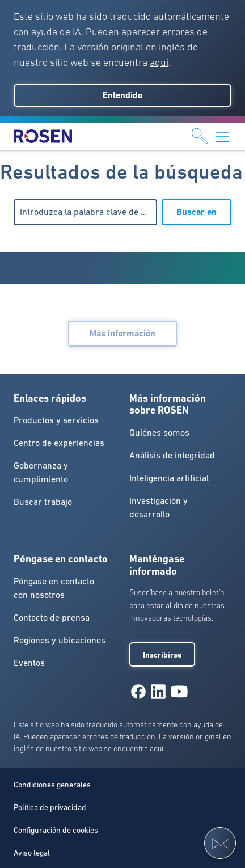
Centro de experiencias (59, 443)
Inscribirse (162, 655)
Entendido (122, 95)
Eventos (29, 663)
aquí (159, 62)
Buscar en (197, 212)
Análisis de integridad (172, 455)
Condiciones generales (52, 785)
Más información (122, 333)
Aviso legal (32, 853)
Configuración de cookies (56, 830)
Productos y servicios (56, 420)
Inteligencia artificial (169, 478)
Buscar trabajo (43, 502)
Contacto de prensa (52, 617)
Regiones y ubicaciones (60, 640)
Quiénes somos (159, 432)
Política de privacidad (50, 807)
